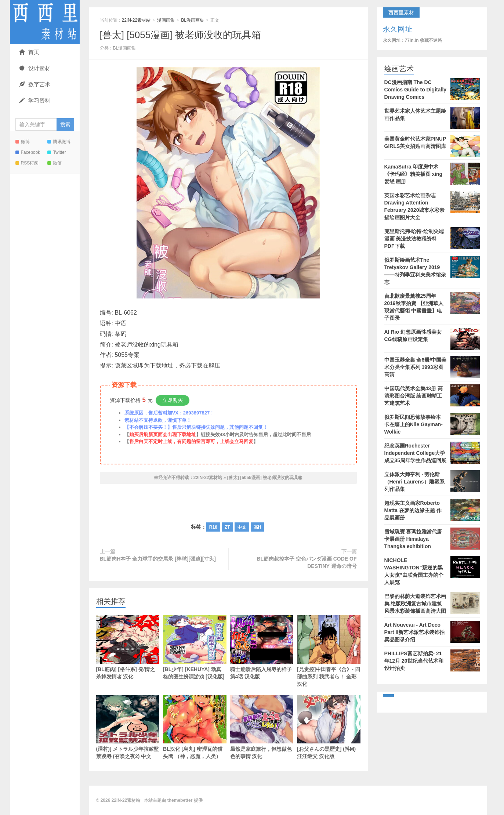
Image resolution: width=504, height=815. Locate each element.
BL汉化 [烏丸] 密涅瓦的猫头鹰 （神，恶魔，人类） (195, 727)
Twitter (57, 152)
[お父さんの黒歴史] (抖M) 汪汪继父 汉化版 (329, 727)
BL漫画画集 (193, 20)
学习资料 (35, 100)
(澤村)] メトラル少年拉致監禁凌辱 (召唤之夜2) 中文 (128, 727)
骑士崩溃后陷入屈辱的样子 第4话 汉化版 (262, 647)
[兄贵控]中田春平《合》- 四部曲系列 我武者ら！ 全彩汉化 (329, 651)
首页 (29, 52)
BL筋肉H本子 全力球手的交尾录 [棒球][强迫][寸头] (158, 559)
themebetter (180, 800)
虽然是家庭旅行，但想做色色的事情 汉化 (262, 727)
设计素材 (35, 68)
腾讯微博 (59, 142)
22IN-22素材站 (45, 22)
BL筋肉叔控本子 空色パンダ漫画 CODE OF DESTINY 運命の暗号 (307, 562)
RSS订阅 (27, 163)
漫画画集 (166, 20)
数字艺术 (35, 84)
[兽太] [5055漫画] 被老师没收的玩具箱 (180, 35)
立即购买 (173, 400)
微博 (23, 142)
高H (258, 527)
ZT (227, 527)
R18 (213, 527)
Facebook (28, 152)
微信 (55, 163)
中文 (242, 527)
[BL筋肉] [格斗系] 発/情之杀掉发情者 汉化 (128, 647)
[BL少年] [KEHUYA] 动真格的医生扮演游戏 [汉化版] (195, 647)
